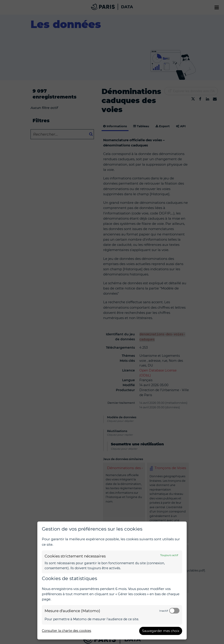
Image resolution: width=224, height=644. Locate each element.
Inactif (164, 611)
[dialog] (112, 581)
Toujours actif (169, 555)
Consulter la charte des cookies (67, 631)
